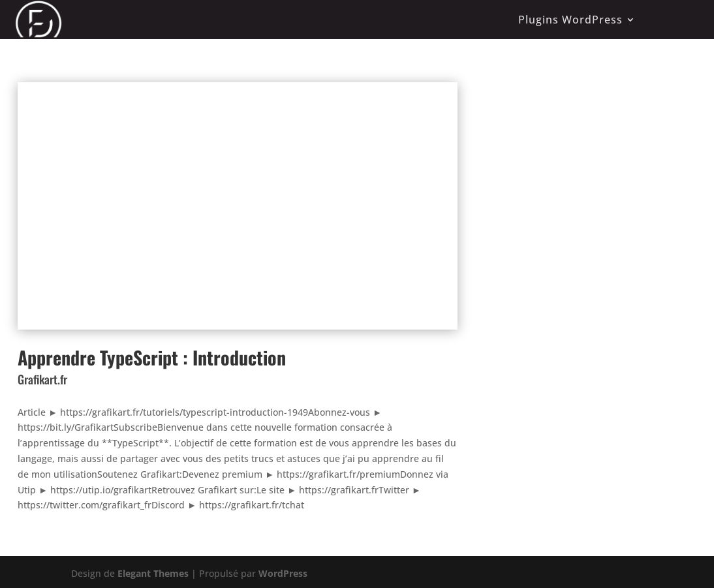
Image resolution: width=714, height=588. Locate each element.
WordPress (283, 573)
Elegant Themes (153, 573)
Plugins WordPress (570, 20)
